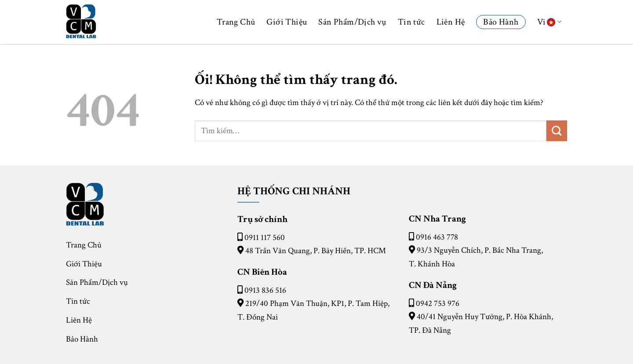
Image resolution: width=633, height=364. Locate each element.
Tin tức (411, 22)
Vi (549, 22)
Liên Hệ (451, 22)
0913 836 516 (265, 290)
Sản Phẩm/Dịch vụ (352, 22)
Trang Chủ (236, 22)
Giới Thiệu (287, 22)
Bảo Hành (501, 22)
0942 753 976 (438, 304)
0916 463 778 (437, 237)
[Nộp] (557, 131)
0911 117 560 (265, 238)
